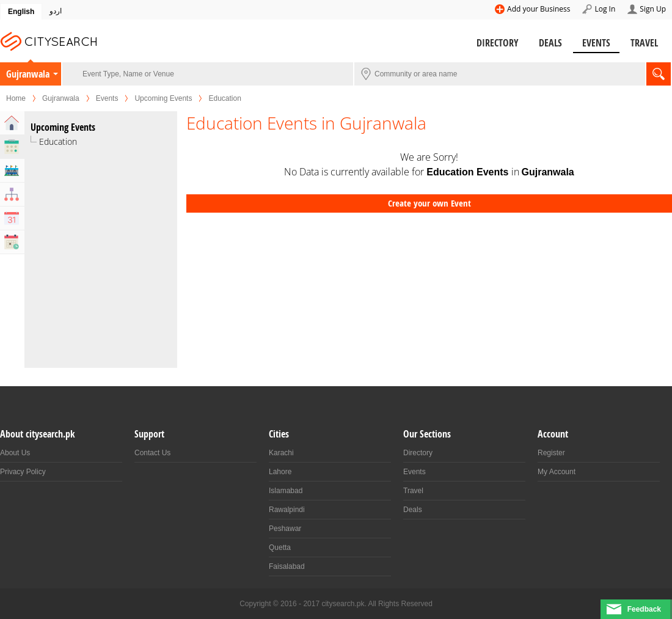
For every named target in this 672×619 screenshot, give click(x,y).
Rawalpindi (287, 510)
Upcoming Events (163, 98)
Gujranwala (28, 74)
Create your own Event (429, 203)
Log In (605, 9)
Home (16, 98)
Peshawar (285, 529)
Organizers (12, 194)
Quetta (280, 548)
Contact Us (152, 453)
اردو (56, 11)
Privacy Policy (23, 472)
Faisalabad (287, 566)
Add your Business (539, 9)
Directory (498, 43)
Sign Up (653, 9)
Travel (644, 43)
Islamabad (286, 491)
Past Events (12, 242)
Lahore (280, 472)
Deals (550, 43)
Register (551, 453)
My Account (557, 472)
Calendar (12, 218)
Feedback (644, 609)
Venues (12, 170)
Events (596, 43)
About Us (15, 453)
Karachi (281, 453)
